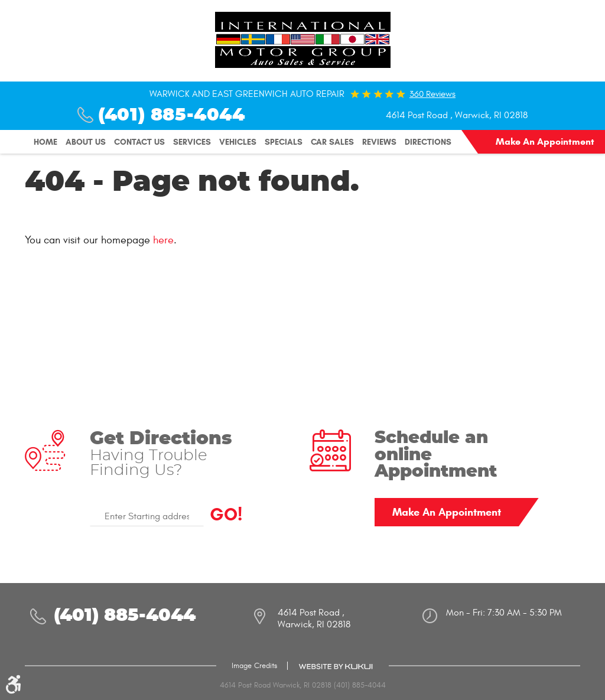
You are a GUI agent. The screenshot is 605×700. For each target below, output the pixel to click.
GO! (226, 515)
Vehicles (238, 142)
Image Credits (254, 666)
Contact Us (139, 142)
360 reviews (432, 94)
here (163, 240)
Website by (336, 667)
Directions (428, 142)
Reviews (379, 142)
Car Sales (332, 142)
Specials (284, 142)
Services (192, 142)
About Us (86, 142)
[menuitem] (45, 142)
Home (45, 142)
